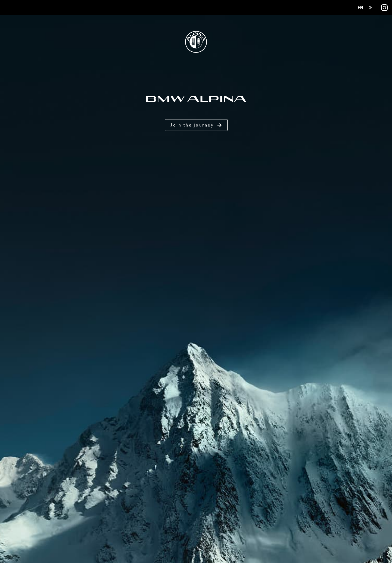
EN (360, 8)
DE (370, 8)
